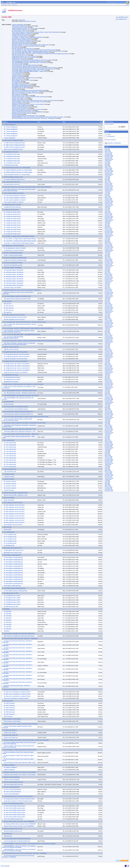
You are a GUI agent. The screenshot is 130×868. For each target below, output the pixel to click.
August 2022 (108, 206)
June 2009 (108, 406)
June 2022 (108, 209)
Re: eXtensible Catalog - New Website (14, 270)
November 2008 (109, 415)
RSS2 (126, 861)
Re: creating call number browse (12, 212)
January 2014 (108, 336)
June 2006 (108, 452)
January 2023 (108, 200)
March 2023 (108, 197)
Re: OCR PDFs (8, 612)
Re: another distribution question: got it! (14, 179)
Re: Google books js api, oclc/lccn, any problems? (17, 364)
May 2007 (107, 438)
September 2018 (109, 266)
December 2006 (109, 444)
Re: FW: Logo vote (9, 306)
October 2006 (108, 447)
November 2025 (109, 157)
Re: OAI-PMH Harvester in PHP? (12, 596)
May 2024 (107, 180)
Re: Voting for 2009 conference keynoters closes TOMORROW (20, 824)
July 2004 (107, 481)
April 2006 (108, 454)
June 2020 (108, 239)
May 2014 (107, 331)
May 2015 (107, 316)
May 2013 (107, 347)
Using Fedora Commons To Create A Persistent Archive (26, 109)
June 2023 (108, 193)
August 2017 (108, 282)
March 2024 (108, 182)
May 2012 (107, 362)
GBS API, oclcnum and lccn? (19, 55)
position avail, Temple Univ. (19, 99)
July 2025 (107, 162)
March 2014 (108, 334)
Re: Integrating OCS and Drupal (12, 377)
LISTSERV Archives (123, 17)
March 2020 (108, 243)
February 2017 (109, 290)
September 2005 (109, 463)
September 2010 (109, 387)
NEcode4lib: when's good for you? (21, 84)
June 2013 (108, 345)
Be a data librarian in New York (20, 31)
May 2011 (107, 377)
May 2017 (107, 286)
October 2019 (108, 249)
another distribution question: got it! (21, 30)
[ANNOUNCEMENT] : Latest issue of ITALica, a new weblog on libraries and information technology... (38, 117)
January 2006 (108, 458)
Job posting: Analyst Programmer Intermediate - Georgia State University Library (33, 69)
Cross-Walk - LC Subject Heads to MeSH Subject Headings (27, 37)
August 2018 (108, 267)
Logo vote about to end (18, 74)
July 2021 (107, 223)
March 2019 (108, 258)
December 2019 (109, 247)
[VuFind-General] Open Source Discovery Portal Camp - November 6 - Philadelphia (33, 118)
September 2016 (109, 296)
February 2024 (109, 183)
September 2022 (109, 205)
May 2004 (107, 483)
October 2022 (108, 204)
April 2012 (108, 363)
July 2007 (107, 435)
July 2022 (107, 207)
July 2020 (107, 238)
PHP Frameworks (16, 94)
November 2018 (109, 263)
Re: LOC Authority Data (10, 443)
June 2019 (108, 254)
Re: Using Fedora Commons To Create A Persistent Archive (19, 799)
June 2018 (108, 269)
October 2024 (108, 173)
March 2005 (108, 471)
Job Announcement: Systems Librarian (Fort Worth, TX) (26, 66)
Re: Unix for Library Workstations (13, 790)
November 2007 (109, 430)
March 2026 (108, 152)
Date (64, 122)
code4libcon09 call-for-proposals (20, 35)
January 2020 (108, 245)
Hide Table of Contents (30, 21)
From (39, 122)
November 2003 (109, 491)
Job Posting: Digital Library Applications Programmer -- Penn (28, 70)
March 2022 (108, 212)
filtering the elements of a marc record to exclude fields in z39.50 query (30, 45)
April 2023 (108, 196)
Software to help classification (20, 106)
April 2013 (108, 348)
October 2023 (108, 188)
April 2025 (108, 166)
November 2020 (109, 233)
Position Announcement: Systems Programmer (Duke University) (29, 97)
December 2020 (109, 231)
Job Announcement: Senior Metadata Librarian (24, 65)
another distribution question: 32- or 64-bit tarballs (25, 28)
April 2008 (108, 424)
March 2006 (108, 455)
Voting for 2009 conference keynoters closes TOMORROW (27, 112)
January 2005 (108, 473)
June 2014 (108, 330)
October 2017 (108, 280)
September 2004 (109, 478)
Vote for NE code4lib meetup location (22, 111)
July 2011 (107, 374)
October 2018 (108, 264)
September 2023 (109, 190)
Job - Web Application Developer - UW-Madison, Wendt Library (28, 61)
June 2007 (108, 436)
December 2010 (109, 383)
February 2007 (109, 442)
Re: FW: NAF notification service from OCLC (15, 317)
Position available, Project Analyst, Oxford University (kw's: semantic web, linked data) (34, 101)
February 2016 (109, 305)
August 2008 (108, 419)
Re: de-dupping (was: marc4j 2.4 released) (15, 248)
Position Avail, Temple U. (18, 98)
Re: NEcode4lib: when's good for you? (14, 550)
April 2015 (108, 318)
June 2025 (108, 163)
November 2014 (109, 324)
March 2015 (108, 319)
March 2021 (108, 228)
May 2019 (107, 255)
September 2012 (109, 357)
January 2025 (108, 169)
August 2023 (108, 191)
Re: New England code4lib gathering (13, 558)
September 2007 (109, 433)
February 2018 (109, 274)
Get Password (111, 136)
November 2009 (109, 400)
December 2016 (109, 292)
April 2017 (108, 287)
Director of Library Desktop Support (21, 40)
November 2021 (109, 218)
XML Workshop (16, 114)
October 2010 (108, 386)
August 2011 (108, 373)
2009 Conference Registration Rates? (22, 26)
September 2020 (109, 235)
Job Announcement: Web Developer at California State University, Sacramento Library (34, 68)
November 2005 (109, 461)
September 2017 (109, 281)
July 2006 (107, 450)
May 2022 (107, 210)
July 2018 (107, 268)
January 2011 (108, 382)
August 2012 (108, 358)
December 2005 (109, 459)
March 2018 (108, 273)
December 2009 (109, 399)
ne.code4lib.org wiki (17, 83)
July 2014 (107, 329)
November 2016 (109, 293)
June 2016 (108, 300)
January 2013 (108, 352)
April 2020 (108, 242)
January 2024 (108, 185)
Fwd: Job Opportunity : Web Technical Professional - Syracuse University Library (33, 50)
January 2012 (108, 367)
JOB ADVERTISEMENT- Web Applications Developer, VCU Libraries (29, 63)
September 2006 (109, 448)
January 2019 (108, 261)
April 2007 (108, 439)
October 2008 (108, 416)
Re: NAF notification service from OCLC (14, 505)
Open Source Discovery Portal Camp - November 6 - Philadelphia (29, 92)
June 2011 (108, 376)
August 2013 (108, 343)
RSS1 (122, 861)
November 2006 (109, 445)
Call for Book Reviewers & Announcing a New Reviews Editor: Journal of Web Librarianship (36, 32)
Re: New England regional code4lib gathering (16, 591)
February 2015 (109, 320)
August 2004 (108, 480)
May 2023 (107, 195)
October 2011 (108, 371)
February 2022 (109, 214)
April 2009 (108, 409)
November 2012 (109, 354)
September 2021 (109, 220)
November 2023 (109, 187)
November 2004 (109, 476)
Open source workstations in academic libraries (24, 93)
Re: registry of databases (10, 767)
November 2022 (109, 202)
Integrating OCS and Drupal (19, 59)
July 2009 (107, 405)
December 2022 (109, 201)
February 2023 (109, 199)
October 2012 (108, 355)
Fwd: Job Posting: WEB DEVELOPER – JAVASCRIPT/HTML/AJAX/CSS (30, 52)
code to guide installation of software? (22, 33)
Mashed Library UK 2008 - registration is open (24, 78)
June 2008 (108, 421)
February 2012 (109, 366)
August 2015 (108, 312)
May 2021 (107, 225)
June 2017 (108, 285)
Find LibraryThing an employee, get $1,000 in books (25, 46)
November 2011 (109, 369)
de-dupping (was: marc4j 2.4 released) (22, 39)
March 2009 (108, 410)
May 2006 (107, 453)
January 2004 (108, 488)
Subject (4, 122)
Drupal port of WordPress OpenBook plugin (23, 41)
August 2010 (108, 388)
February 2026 (109, 153)
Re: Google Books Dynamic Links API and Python (17, 354)
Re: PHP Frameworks (9, 703)
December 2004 (109, 474)
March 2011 (108, 380)
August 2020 (108, 237)
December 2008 (109, 414)
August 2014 (108, 328)
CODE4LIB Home (123, 19)
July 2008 (107, 420)
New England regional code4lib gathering (23, 87)
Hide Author (22, 20)
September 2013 (109, 342)
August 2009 (108, 404)
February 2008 (109, 426)
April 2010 (108, 393)
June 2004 (108, 482)
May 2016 (107, 301)
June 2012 (108, 361)
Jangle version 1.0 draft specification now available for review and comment (32, 60)
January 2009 (108, 412)
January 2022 (108, 215)
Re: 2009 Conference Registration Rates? (14, 143)
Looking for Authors (17, 75)
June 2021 (108, 224)
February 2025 (109, 168)
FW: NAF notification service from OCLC (22, 49)
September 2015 (109, 311)
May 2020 (107, 240)
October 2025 (108, 158)
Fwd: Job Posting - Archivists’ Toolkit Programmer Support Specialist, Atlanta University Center (37, 51)
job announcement (17, 64)
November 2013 (109, 339)
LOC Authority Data (17, 73)
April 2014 (108, 333)
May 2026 (107, 149)
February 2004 (109, 487)
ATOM (118, 861)
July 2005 (107, 466)
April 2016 (108, 302)
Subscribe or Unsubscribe (114, 143)
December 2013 (109, 338)
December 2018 (109, 262)
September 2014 (109, 326)
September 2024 (109, 174)
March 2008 (108, 425)
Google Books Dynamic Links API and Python (24, 56)
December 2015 (109, 307)
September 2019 (109, 250)
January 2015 (108, 321)
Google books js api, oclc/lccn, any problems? (24, 57)
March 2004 (108, 486)
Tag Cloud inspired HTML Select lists (21, 107)
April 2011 (108, 378)
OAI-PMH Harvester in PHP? (19, 88)
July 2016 (107, 299)
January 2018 (108, 276)
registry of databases (17, 103)
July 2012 (107, 359)
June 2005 (108, 467)
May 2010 (107, 392)
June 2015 (108, 315)
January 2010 (108, 397)
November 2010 (109, 385)
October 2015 (108, 310)
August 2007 (108, 434)
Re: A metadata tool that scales (12, 154)
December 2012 (109, 353)
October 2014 (108, 325)
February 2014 (109, 335)
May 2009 (107, 407)
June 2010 (108, 391)
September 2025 (109, 159)
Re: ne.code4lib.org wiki (10, 535)
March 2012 (108, 364)
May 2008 (107, 423)
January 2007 (108, 443)
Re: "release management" (11, 127)
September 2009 (109, 402)
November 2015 (109, 309)
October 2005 (108, 462)
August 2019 (108, 252)
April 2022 (108, 211)
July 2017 (107, 283)
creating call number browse (19, 36)
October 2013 (108, 340)
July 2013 (107, 344)
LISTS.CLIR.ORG (5, 866)
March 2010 (108, 395)
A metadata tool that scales (19, 27)
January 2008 (108, 428)
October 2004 (108, 477)
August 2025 (108, 161)
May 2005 (107, 468)
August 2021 (108, 221)
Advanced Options (109, 124)
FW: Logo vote (16, 47)
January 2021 (108, 230)
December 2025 (109, 156)
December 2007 (109, 429)
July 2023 (107, 192)
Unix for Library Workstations (20, 108)
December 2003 (109, 490)
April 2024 (108, 181)
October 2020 (108, 234)
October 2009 (108, 401)
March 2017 (108, 288)
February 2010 (109, 396)
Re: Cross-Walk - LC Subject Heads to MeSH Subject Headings (20, 239)
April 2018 (108, 272)
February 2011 (109, 381)
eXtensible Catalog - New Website (21, 44)
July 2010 (107, 390)
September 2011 (109, 372)
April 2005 (108, 469)
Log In (109, 134)
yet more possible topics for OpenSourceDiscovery (25, 116)
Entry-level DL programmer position (21, 42)
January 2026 (108, 154)
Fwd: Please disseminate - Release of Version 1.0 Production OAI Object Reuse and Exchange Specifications (40, 54)
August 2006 (108, 449)
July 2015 (107, 314)
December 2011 (109, 368)
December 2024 (109, 171)
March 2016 (108, 304)
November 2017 (109, 278)
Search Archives (109, 122)
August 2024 (108, 176)
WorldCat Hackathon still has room (21, 113)
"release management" (18, 25)
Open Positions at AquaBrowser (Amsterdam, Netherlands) (27, 90)
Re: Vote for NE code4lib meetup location (14, 806)
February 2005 (109, 472)
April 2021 (108, 226)
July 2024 (107, 177)
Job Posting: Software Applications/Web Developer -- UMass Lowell (29, 71)
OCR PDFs (15, 89)
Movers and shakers (17, 79)
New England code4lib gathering (20, 85)
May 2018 (107, 271)
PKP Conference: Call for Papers (20, 95)
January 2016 (108, 306)
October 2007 (108, 431)
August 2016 (108, 297)
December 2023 (109, 186)
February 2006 (109, 457)
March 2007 (108, 440)
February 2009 (109, 411)
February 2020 (109, 244)
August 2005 (108, 464)
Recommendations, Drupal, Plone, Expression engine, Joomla (28, 102)
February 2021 (109, 229)
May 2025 (107, 164)
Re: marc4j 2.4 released (10, 482)
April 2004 (108, 485)
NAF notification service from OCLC (21, 80)
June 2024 (108, 178)
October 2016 (108, 295)
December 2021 (109, 216)
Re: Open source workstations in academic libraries (17, 692)
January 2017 (108, 291)
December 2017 (109, 277)
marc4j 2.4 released (17, 76)
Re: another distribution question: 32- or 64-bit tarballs (18, 170)
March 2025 (108, 167)
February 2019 (109, 259)
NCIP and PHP (16, 82)
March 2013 (108, 349)
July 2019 (107, 253)
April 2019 (108, 257)
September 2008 (109, 418)
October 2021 (108, 219)
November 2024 (109, 172)
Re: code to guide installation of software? (15, 196)
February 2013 (109, 350)
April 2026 (108, 150)
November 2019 (109, 248)
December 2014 (109, 323)
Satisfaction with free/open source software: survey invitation (28, 104)
